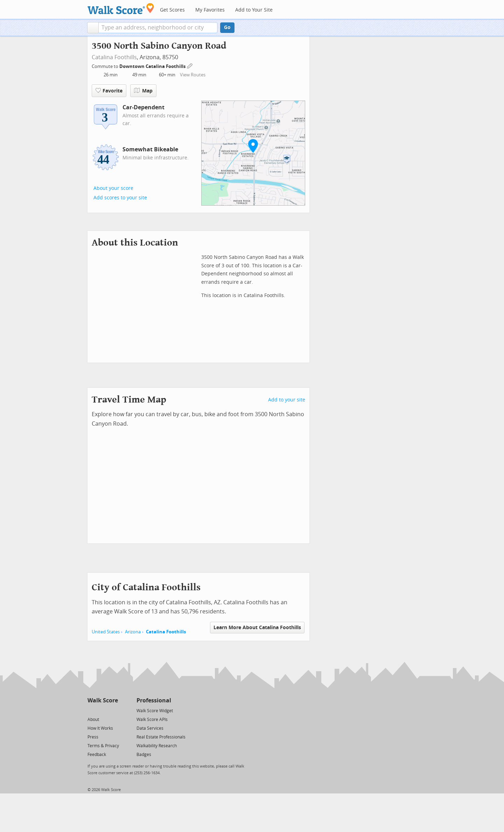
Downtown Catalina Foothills (153, 66)
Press (93, 737)
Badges (144, 755)
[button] (93, 28)
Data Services (150, 728)
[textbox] (158, 28)
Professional (154, 700)
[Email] (113, 710)
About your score (113, 188)
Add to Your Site (254, 10)
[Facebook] (102, 710)
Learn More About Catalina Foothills (257, 628)
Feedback (97, 755)
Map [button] (143, 91)
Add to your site (287, 400)
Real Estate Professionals (161, 737)
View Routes (193, 75)
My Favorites (210, 10)
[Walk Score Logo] (121, 9)
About (93, 720)
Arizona (133, 632)
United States (106, 632)
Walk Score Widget (155, 711)
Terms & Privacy (103, 746)
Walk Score (103, 700)
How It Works (100, 728)
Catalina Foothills (114, 57)
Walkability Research (157, 746)
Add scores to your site (120, 198)
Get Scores (172, 10)
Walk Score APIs (152, 720)
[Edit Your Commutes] (190, 65)
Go (227, 27)
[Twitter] (92, 710)
